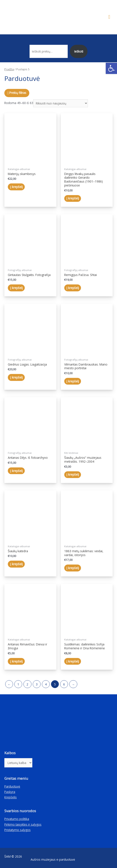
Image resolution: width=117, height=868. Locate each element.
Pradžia (9, 69)
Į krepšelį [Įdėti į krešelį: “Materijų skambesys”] (16, 187)
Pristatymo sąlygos (17, 830)
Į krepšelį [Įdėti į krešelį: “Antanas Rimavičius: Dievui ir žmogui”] (16, 661)
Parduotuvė (12, 786)
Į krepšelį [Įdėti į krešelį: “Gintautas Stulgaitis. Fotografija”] (16, 288)
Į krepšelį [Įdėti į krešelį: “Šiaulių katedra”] (16, 564)
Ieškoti (79, 51)
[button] (111, 68)
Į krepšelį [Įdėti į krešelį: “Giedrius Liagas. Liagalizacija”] (16, 377)
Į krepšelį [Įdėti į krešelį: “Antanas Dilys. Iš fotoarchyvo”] (16, 471)
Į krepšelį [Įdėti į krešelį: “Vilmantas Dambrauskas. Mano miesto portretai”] (73, 381)
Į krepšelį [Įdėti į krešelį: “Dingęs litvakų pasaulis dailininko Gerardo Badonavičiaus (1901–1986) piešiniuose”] (73, 198)
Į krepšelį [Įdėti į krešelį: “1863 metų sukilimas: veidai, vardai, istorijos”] (73, 568)
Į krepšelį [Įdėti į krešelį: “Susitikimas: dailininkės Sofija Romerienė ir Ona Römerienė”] (73, 661)
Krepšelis (11, 797)
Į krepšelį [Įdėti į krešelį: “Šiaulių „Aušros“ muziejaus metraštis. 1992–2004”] (73, 474)
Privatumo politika (17, 819)
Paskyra (10, 792)
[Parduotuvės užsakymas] (61, 103)
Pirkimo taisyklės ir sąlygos (23, 824)
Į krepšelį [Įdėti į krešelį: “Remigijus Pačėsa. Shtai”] (73, 288)
